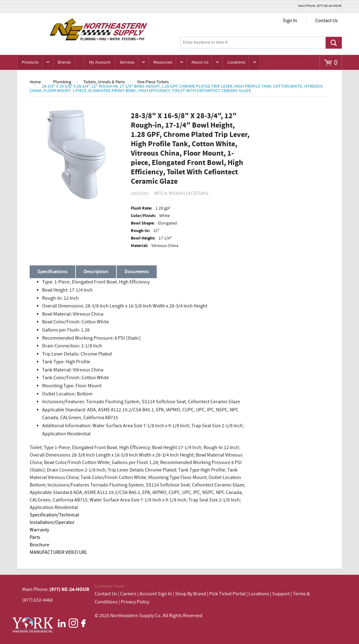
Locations (236, 62)
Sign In (290, 21)
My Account (100, 62)
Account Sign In (156, 594)
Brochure (39, 545)
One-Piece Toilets (153, 82)
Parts (35, 537)
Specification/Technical (54, 515)
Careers (128, 594)
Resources (163, 62)
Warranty (39, 530)
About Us (200, 62)
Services (127, 62)
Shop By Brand (191, 594)
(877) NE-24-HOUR (69, 589)
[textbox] (252, 43)
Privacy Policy (135, 602)
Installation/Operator (52, 523)
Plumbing (62, 82)
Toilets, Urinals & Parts (104, 82)
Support (281, 594)
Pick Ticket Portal (227, 594)
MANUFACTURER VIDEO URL (59, 552)
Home (35, 82)
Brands (64, 62)
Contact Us (327, 21)
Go (334, 43)
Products (30, 62)
